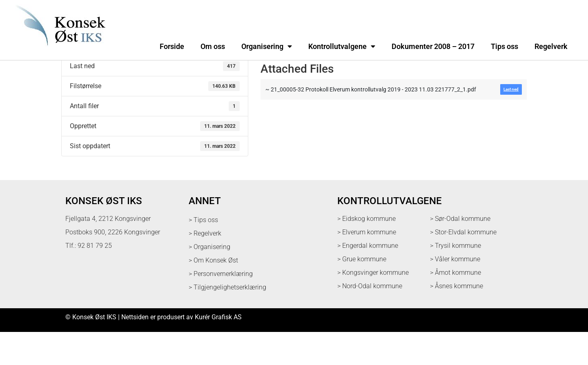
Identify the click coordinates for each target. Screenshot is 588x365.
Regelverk (551, 47)
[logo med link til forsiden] (59, 51)
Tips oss (504, 47)
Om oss (213, 47)
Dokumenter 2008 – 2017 (433, 47)
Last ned (74, 78)
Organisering (267, 47)
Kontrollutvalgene (342, 47)
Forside (172, 47)
